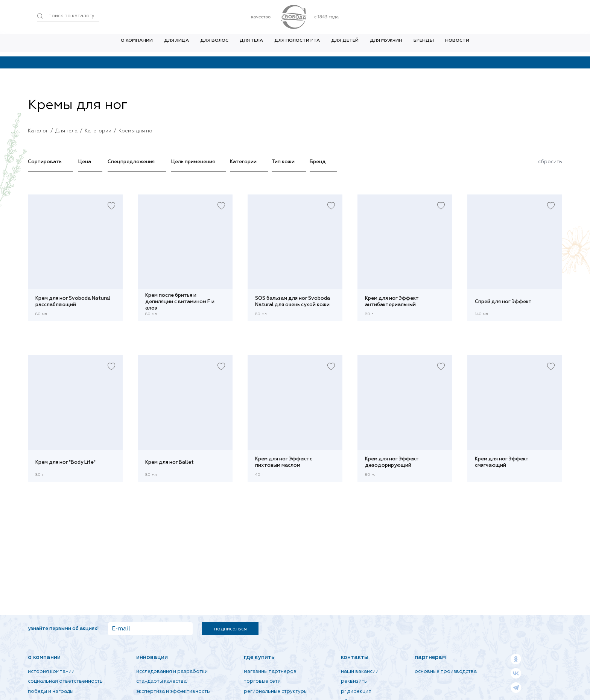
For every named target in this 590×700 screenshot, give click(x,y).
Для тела (251, 45)
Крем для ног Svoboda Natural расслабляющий (73, 302)
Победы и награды (51, 692)
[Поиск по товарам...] (68, 16)
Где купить (259, 657)
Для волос (214, 45)
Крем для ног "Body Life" (65, 462)
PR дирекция (356, 692)
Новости (457, 45)
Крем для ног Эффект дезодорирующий (392, 462)
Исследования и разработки (172, 672)
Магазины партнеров (270, 672)
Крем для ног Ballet (170, 462)
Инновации (152, 657)
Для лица (176, 45)
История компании (51, 672)
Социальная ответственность (65, 681)
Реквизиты (354, 681)
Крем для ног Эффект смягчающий (502, 462)
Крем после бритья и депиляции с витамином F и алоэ (180, 302)
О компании (137, 45)
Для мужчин (386, 45)
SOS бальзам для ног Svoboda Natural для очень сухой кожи (293, 302)
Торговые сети (262, 681)
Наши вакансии (360, 672)
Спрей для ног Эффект (503, 302)
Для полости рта (297, 45)
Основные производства (446, 672)
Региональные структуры (276, 692)
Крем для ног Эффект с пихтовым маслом (284, 462)
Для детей (345, 45)
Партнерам (430, 657)
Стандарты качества (161, 681)
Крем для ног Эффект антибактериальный (392, 302)
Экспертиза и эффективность (173, 692)
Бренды (424, 45)
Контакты (355, 657)
